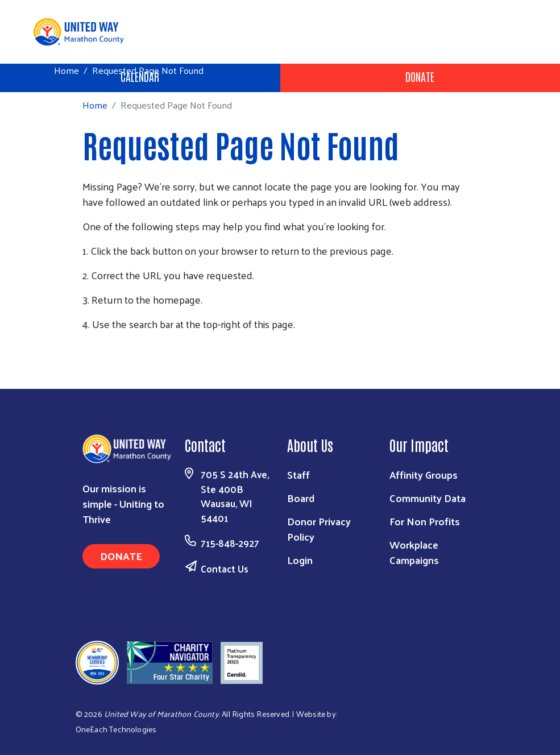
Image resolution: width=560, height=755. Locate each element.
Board (301, 498)
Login (300, 560)
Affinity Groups (424, 474)
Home (67, 70)
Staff (298, 474)
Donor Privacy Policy (319, 529)
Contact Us (225, 569)
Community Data (428, 498)
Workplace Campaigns (414, 552)
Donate (420, 76)
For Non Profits (425, 521)
